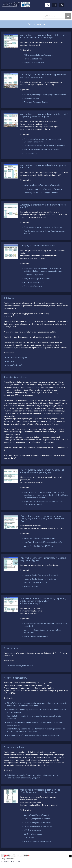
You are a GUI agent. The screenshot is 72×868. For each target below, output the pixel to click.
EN (55, 5)
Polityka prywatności (8, 859)
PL (48, 5)
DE (62, 5)
